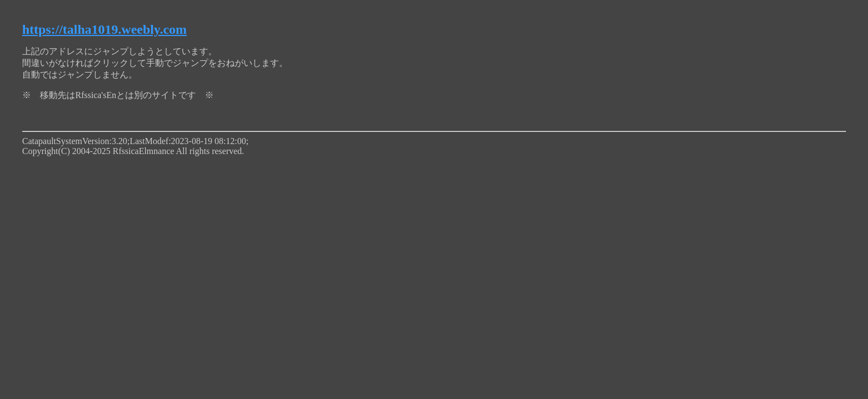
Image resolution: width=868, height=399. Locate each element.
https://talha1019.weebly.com (104, 29)
